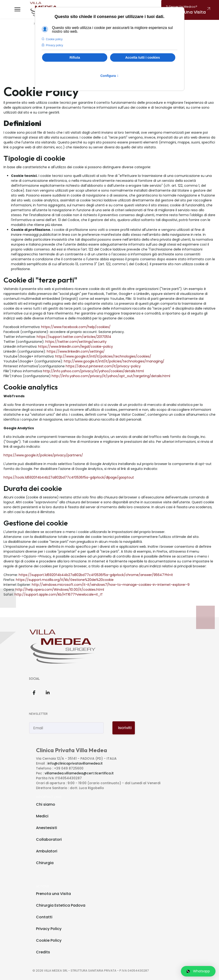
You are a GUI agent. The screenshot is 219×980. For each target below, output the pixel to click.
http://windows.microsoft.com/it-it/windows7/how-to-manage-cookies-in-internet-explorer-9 (111, 585)
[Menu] (17, 9)
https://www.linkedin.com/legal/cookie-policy (75, 347)
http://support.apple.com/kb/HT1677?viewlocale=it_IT (59, 594)
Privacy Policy (49, 929)
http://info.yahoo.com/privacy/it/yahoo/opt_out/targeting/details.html (111, 376)
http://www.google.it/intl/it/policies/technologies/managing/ (114, 361)
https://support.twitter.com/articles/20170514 (74, 337)
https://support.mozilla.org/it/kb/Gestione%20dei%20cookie (65, 580)
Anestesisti (47, 828)
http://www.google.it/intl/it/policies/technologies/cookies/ (103, 356)
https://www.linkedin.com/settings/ (76, 351)
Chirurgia (45, 863)
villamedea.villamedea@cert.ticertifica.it (79, 773)
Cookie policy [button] (54, 39)
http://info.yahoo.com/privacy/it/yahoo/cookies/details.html (93, 371)
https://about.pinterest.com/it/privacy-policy (103, 366)
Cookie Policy (49, 940)
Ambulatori (47, 851)
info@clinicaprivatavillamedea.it (75, 763)
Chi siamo (46, 804)
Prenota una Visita (53, 894)
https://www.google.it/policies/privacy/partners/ (43, 455)
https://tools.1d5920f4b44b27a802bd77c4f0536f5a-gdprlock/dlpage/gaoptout (69, 477)
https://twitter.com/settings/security (76, 342)
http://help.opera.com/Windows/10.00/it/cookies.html (60, 590)
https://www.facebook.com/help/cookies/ (76, 327)
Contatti (44, 917)
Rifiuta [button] (75, 57)
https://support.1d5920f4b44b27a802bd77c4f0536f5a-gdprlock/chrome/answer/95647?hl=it (96, 575)
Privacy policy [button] (54, 45)
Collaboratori (49, 839)
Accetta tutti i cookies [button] (143, 57)
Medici (42, 816)
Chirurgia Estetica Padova (61, 905)
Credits (43, 952)
